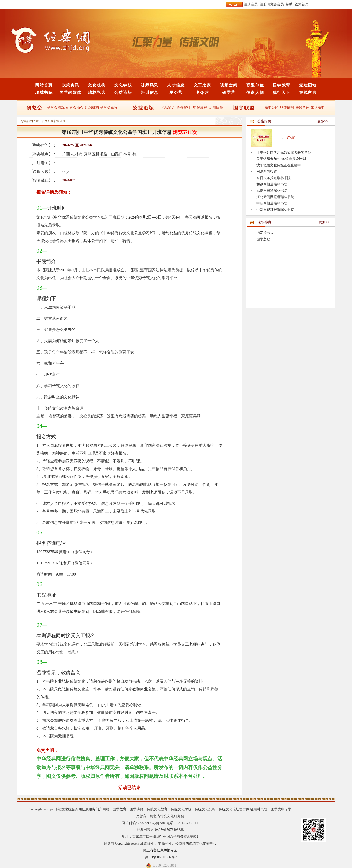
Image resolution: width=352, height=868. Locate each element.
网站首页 (44, 85)
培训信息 (150, 92)
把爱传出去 (265, 233)
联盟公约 (272, 108)
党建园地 (308, 85)
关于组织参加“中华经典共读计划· (282, 159)
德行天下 (282, 92)
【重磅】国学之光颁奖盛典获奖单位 (284, 153)
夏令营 (176, 92)
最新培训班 (58, 121)
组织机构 (92, 108)
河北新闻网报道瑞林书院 (275, 197)
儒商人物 (255, 92)
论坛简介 (168, 108)
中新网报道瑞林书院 (272, 203)
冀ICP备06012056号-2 (161, 857)
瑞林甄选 (97, 92)
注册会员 (251, 4)
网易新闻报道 (267, 172)
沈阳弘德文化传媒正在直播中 (279, 165)
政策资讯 (70, 85)
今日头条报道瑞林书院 (274, 178)
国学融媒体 (70, 92)
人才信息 (176, 85)
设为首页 (302, 4)
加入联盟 (318, 108)
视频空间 (229, 85)
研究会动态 (75, 108)
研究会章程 (109, 108)
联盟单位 (255, 85)
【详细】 (290, 138)
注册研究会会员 (272, 4)
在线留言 (308, 92)
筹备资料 (184, 108)
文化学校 (123, 85)
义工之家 (202, 85)
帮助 (289, 4)
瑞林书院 (44, 92)
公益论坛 (123, 92)
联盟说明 (287, 108)
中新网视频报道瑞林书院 (275, 210)
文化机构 (97, 85)
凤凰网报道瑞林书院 (272, 191)
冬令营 (202, 92)
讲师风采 (150, 85)
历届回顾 (216, 108)
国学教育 (282, 85)
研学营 (229, 92)
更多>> (323, 121)
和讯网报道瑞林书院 (272, 184)
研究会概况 (56, 108)
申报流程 (200, 108)
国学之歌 (263, 239)
